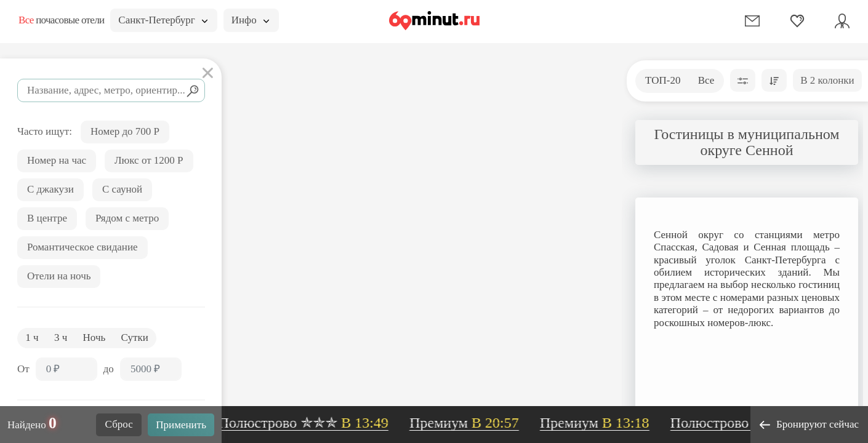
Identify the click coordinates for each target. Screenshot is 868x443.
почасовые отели (61, 20)
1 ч (32, 337)
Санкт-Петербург (163, 20)
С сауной (122, 189)
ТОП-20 (663, 80)
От (23, 369)
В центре (47, 218)
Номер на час (57, 160)
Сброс (119, 424)
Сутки (135, 337)
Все (706, 80)
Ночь (94, 337)
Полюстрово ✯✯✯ (308, 423)
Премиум (468, 423)
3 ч (61, 337)
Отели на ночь (59, 276)
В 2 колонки (827, 80)
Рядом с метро (127, 218)
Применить (181, 425)
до (109, 369)
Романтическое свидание (82, 247)
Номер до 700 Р (125, 131)
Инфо (250, 20)
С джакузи (50, 189)
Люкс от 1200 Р (149, 160)
